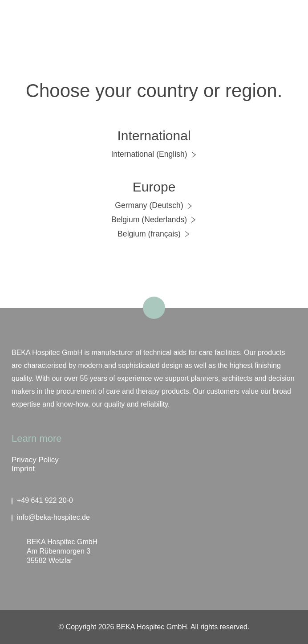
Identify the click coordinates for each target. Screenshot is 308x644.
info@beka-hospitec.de (51, 518)
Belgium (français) (154, 234)
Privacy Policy (35, 460)
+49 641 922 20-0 (42, 501)
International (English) (154, 154)
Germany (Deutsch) (154, 205)
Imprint (23, 469)
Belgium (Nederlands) (154, 220)
